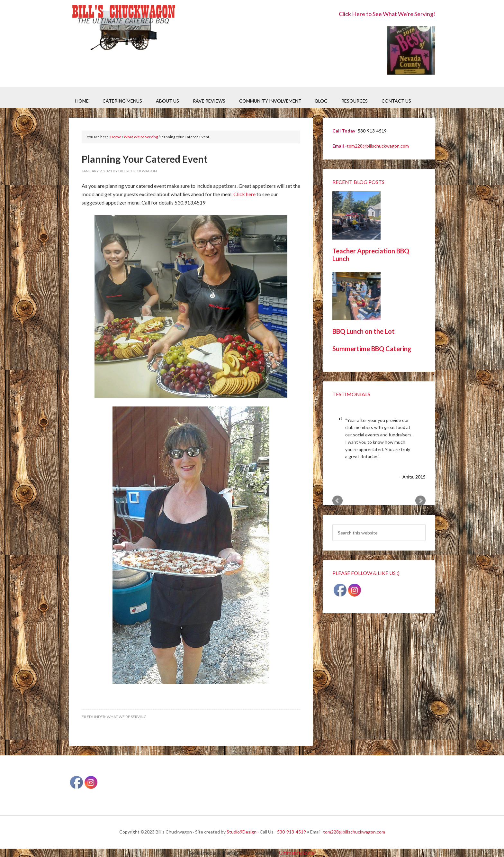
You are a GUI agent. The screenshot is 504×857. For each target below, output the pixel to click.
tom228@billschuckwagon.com (378, 146)
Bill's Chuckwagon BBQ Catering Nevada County (123, 28)
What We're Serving (127, 717)
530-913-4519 (292, 832)
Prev (337, 501)
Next (420, 501)
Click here (244, 194)
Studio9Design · (243, 832)
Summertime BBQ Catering (372, 349)
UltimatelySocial (297, 853)
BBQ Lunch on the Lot (364, 331)
